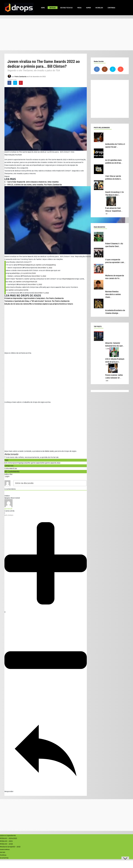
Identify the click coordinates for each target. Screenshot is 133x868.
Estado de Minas (5, 850)
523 (107, 365)
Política (3, 855)
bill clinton (9, 463)
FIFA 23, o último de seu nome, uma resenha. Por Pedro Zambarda (35, 185)
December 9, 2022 (45, 268)
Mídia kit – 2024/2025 (9, 838)
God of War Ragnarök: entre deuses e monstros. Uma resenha (33, 182)
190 (107, 381)
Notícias (53, 8)
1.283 (108, 349)
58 (107, 214)
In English (99, 8)
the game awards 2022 (51, 463)
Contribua (111, 8)
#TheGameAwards (26, 265)
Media (79, 8)
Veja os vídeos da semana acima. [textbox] (18, 353)
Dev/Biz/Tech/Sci (66, 8)
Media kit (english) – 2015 (10, 847)
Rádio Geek (49, 451)
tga (20, 463)
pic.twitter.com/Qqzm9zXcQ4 (25, 282)
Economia (4, 858)
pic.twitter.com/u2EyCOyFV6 (17, 290)
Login (7, 476)
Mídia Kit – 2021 (6, 841)
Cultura (7, 468)
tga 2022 (24, 463)
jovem (16, 463)
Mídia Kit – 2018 (6, 844)
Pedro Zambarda (20, 76)
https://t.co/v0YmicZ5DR (26, 273)
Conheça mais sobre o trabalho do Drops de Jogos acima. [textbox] (28, 402)
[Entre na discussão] (50, 483)
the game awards (35, 463)
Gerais (3, 852)
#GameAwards (68, 279)
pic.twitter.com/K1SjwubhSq (45, 265)
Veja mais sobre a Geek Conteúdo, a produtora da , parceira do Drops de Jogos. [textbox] (41, 451)
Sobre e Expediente (8, 836)
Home (43, 8)
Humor (88, 8)
